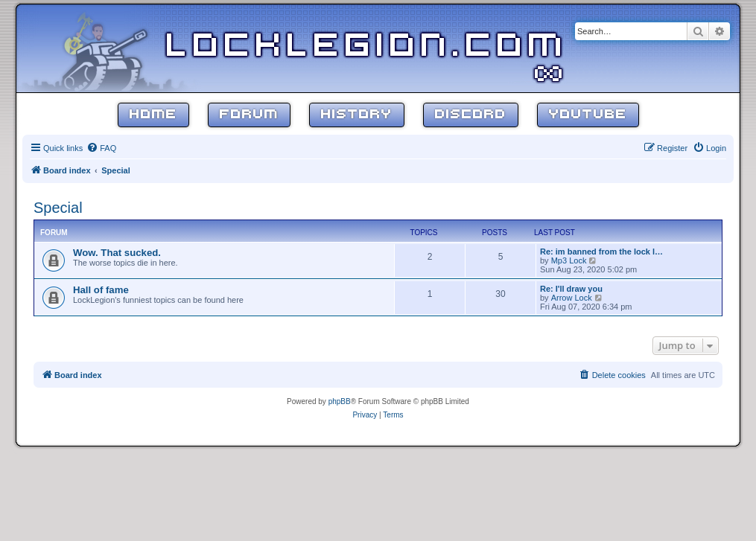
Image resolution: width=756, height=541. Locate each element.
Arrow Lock (572, 298)
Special (58, 208)
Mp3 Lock (569, 260)
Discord (471, 115)
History (357, 115)
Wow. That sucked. (117, 253)
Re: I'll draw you (571, 289)
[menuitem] (101, 148)
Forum (249, 115)
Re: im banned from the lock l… (601, 252)
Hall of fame (101, 290)
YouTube (588, 115)
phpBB (340, 401)
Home (153, 115)
